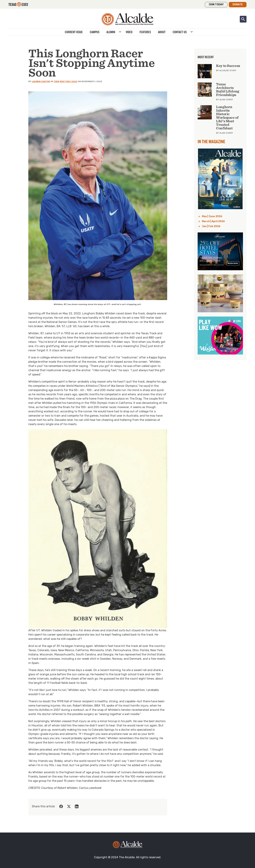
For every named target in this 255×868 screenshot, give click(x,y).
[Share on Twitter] (69, 806)
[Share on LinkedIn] (77, 806)
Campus (95, 32)
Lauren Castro (41, 81)
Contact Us (180, 32)
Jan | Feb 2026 (211, 226)
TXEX (56, 81)
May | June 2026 (212, 216)
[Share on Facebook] (61, 806)
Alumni (111, 32)
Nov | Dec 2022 (69, 81)
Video (129, 32)
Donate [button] (238, 5)
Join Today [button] (216, 5)
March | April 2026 (213, 221)
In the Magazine (211, 141)
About (162, 32)
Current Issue (74, 32)
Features (145, 32)
